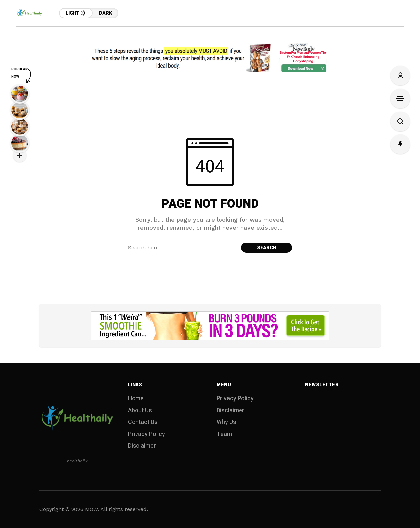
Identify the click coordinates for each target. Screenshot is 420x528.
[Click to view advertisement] (210, 58)
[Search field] (183, 248)
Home (136, 399)
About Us (140, 410)
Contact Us (143, 422)
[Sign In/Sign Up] (400, 75)
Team (224, 434)
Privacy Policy (147, 434)
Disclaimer (142, 446)
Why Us (226, 422)
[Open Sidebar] (400, 98)
